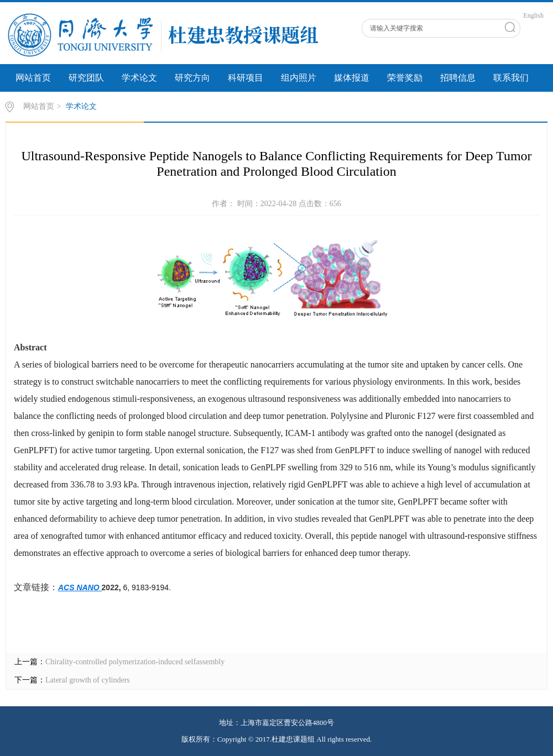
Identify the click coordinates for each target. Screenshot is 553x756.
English (533, 15)
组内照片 (299, 78)
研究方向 (192, 78)
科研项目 (246, 78)
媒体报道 (352, 78)
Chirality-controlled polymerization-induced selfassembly (135, 662)
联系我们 (511, 78)
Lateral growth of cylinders (88, 680)
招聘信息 (458, 78)
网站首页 (33, 78)
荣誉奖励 (405, 78)
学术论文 (139, 78)
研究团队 (86, 78)
